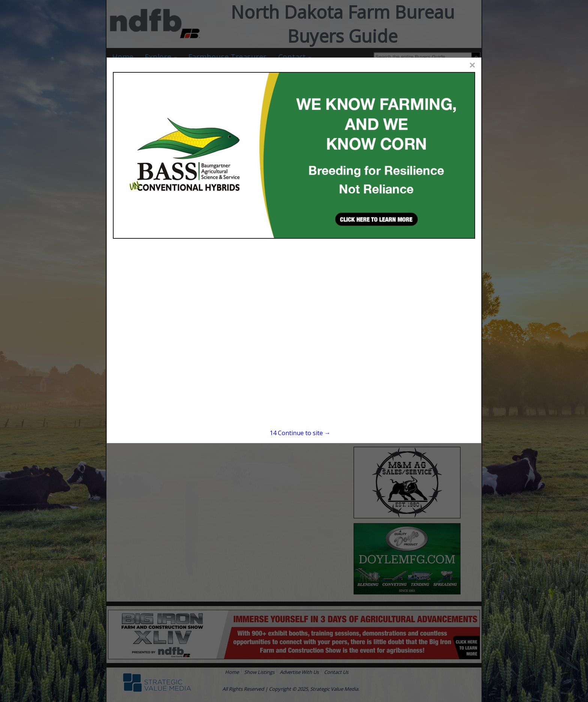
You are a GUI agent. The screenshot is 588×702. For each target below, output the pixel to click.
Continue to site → (300, 433)
